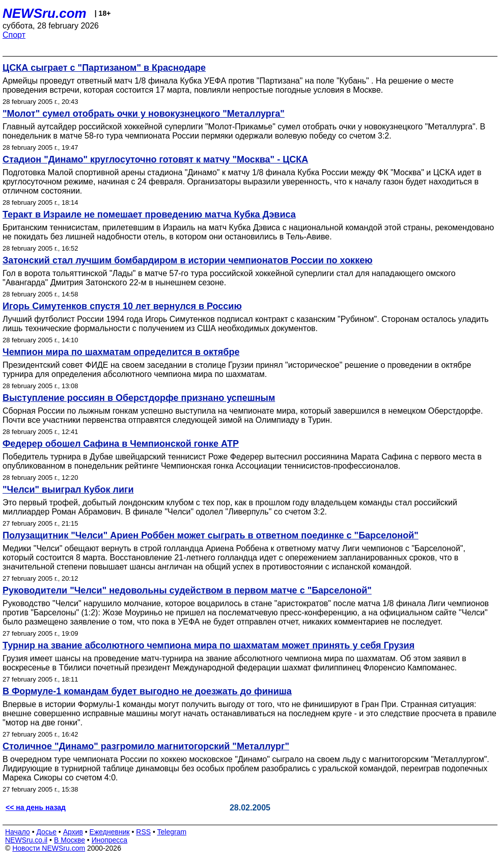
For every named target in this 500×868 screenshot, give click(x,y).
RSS (143, 832)
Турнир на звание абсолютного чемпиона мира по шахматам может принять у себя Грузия (209, 645)
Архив (73, 832)
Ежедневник (110, 832)
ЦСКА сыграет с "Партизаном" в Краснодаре (104, 68)
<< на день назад (36, 807)
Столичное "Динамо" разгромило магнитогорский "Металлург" (146, 746)
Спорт (14, 35)
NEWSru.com (45, 13)
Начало (18, 832)
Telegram (172, 832)
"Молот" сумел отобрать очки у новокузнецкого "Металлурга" (144, 114)
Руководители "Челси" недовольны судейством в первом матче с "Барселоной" (187, 590)
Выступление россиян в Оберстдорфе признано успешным (139, 398)
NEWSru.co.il (26, 840)
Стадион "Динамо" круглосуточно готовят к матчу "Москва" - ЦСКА (155, 159)
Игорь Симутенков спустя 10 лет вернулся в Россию (122, 306)
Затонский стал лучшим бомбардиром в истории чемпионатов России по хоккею (188, 260)
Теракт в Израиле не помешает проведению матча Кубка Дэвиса (149, 214)
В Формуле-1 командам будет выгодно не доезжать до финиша (147, 691)
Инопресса (110, 840)
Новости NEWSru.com (49, 848)
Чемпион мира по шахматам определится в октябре (121, 352)
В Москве (70, 840)
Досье (46, 832)
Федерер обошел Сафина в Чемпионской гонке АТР (121, 444)
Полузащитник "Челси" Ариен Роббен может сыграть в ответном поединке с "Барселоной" (211, 535)
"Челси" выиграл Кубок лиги (68, 490)
